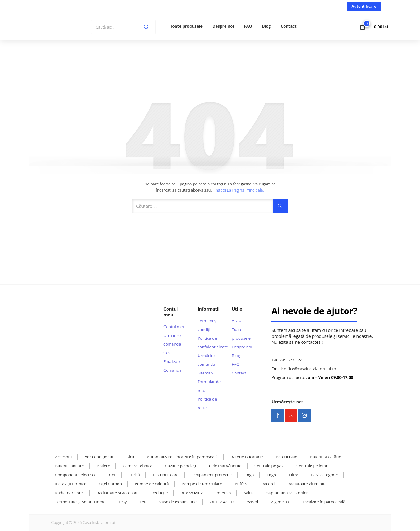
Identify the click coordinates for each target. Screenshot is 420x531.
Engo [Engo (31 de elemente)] (271, 475)
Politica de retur (207, 403)
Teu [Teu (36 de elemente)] (143, 502)
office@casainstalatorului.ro (310, 369)
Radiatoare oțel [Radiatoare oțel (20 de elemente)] (69, 493)
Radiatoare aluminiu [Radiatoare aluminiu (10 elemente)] (306, 484)
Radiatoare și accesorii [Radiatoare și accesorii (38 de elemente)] (117, 493)
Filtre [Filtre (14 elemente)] (294, 475)
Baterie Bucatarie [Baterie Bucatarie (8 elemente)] (247, 457)
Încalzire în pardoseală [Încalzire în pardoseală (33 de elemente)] (324, 502)
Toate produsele (186, 26)
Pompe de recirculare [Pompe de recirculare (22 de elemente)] (202, 484)
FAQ (248, 26)
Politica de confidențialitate (210, 343)
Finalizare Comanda (172, 366)
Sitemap (205, 373)
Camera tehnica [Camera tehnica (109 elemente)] (138, 466)
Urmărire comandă (172, 340)
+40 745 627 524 (287, 360)
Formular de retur (209, 386)
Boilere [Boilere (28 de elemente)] (103, 466)
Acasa (237, 321)
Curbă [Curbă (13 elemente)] (134, 475)
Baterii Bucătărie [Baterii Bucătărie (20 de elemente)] (325, 457)
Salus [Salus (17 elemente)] (249, 493)
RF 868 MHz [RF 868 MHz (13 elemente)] (192, 493)
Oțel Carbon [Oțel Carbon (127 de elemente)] (111, 484)
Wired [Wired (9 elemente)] (252, 502)
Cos (167, 353)
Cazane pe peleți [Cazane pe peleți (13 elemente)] (181, 466)
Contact (289, 26)
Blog (266, 26)
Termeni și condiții (207, 325)
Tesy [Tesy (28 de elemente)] (122, 502)
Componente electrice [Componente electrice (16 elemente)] (76, 475)
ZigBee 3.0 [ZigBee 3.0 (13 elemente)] (281, 502)
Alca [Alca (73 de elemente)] (130, 457)
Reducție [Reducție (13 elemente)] (160, 493)
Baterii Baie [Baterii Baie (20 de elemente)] (286, 457)
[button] (374, 27)
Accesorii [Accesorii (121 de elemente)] (64, 457)
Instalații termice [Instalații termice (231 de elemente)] (71, 484)
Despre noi (223, 26)
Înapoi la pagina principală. (239, 190)
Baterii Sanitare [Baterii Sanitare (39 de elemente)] (70, 466)
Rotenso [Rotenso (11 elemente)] (223, 493)
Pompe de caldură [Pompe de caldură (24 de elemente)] (152, 484)
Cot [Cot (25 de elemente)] (112, 475)
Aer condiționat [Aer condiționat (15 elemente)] (99, 457)
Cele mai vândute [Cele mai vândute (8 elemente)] (225, 466)
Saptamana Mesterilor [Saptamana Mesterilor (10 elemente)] (287, 493)
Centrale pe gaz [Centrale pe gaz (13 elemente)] (269, 466)
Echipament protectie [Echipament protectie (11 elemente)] (212, 475)
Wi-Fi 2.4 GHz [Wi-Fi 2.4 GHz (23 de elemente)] (222, 502)
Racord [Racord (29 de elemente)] (268, 484)
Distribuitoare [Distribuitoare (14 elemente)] (166, 475)
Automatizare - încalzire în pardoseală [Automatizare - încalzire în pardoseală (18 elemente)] (182, 457)
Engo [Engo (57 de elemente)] (249, 475)
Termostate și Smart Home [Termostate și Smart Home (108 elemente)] (80, 502)
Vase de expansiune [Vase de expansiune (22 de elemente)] (178, 502)
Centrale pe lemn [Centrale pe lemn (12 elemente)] (312, 466)
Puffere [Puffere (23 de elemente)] (242, 484)
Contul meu (174, 327)
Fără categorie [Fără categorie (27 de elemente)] (324, 475)
